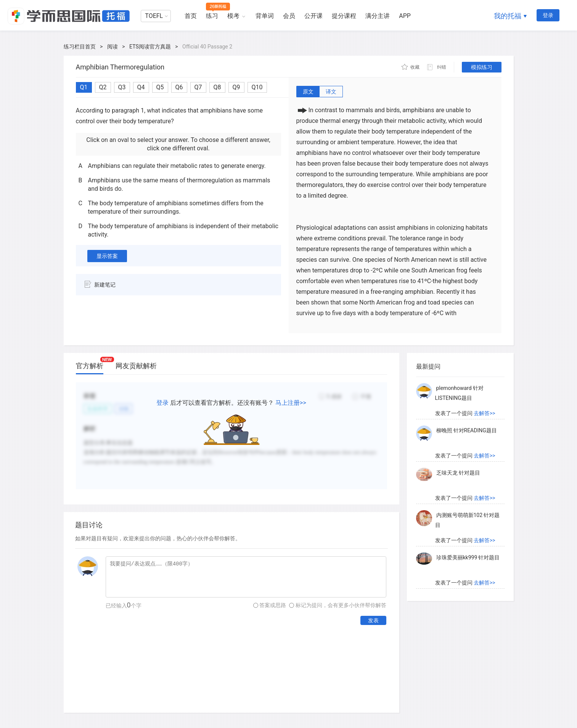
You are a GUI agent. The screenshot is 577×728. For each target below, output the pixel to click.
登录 (548, 15)
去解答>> (485, 413)
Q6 (179, 87)
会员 (289, 16)
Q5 (160, 87)
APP (405, 16)
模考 (233, 16)
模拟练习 (482, 67)
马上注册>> (291, 403)
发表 (373, 620)
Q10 (257, 87)
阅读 (113, 47)
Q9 (236, 87)
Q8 (217, 87)
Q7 (198, 87)
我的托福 (508, 16)
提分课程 (344, 16)
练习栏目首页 (80, 47)
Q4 (141, 87)
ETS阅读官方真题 (150, 47)
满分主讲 (378, 16)
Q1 (84, 87)
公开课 (313, 16)
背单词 (265, 16)
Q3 (122, 87)
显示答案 (107, 256)
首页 (191, 16)
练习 (212, 16)
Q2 (103, 87)
